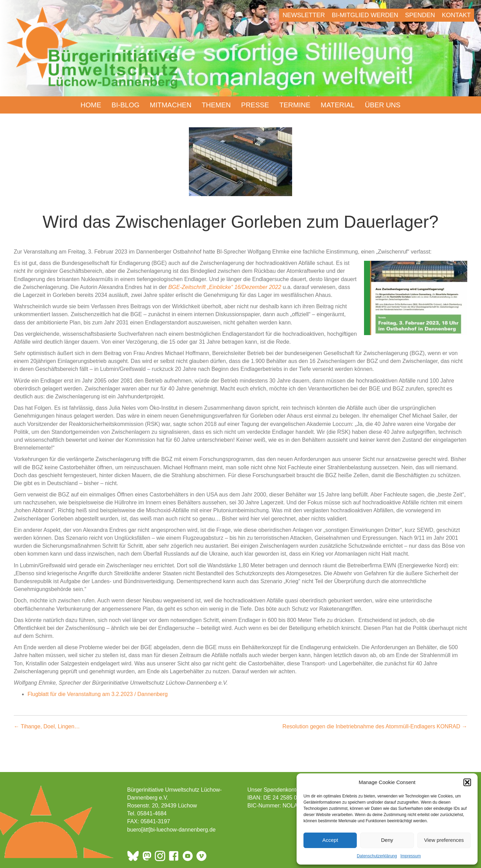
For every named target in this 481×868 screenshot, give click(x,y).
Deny (387, 840)
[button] (467, 782)
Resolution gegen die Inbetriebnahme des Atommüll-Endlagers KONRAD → (375, 726)
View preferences (444, 840)
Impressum (411, 856)
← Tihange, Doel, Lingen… (47, 726)
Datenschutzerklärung (377, 856)
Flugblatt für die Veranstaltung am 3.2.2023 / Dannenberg (98, 694)
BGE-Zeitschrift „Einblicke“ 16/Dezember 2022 (226, 287)
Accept (330, 840)
